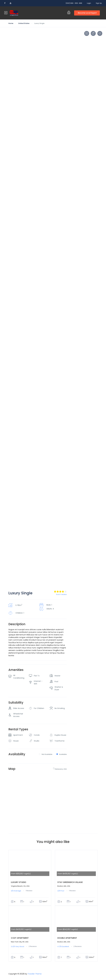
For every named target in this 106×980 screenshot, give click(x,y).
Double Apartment (67, 938)
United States (24, 23)
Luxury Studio (19, 882)
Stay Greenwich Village (70, 882)
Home (11, 23)
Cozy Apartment (20, 938)
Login (89, 3)
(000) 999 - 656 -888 (74, 3)
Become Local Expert (87, 13)
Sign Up (99, 3)
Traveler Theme (35, 974)
